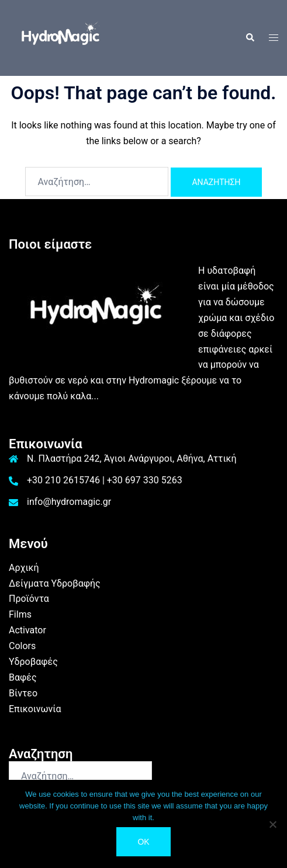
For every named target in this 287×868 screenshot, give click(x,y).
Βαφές (23, 677)
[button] (250, 38)
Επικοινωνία (35, 709)
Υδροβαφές (33, 662)
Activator (27, 630)
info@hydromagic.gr (69, 502)
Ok (143, 842)
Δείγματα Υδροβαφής (55, 583)
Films (20, 614)
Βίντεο (23, 693)
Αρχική (24, 568)
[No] (272, 824)
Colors (22, 646)
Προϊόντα (29, 599)
